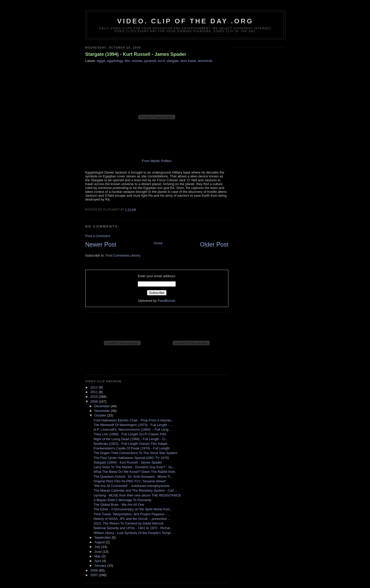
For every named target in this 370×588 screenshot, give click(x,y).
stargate (173, 61)
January (101, 566)
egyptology (115, 61)
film (127, 61)
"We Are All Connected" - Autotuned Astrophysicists (131, 486)
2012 (95, 387)
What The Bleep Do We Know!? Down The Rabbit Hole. (135, 472)
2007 (95, 575)
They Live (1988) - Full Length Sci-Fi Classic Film (130, 434)
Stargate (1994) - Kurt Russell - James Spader (136, 54)
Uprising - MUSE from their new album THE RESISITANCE (137, 495)
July (98, 547)
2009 (95, 401)
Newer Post (101, 245)
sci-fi (161, 61)
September (103, 537)
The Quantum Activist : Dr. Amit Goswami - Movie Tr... (133, 477)
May (98, 556)
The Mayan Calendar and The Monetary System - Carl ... (136, 490)
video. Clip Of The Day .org (185, 21)
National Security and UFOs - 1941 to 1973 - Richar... (133, 528)
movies (137, 61)
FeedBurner (167, 301)
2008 (95, 570)
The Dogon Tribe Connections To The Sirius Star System (135, 453)
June (98, 552)
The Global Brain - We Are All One (119, 505)
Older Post (214, 245)
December (103, 406)
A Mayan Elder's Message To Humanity (123, 500)
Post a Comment (98, 236)
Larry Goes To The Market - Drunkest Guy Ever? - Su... (134, 467)
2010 (95, 397)
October (101, 415)
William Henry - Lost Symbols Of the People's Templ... (133, 533)
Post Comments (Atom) (123, 255)
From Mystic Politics (157, 161)
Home (158, 243)
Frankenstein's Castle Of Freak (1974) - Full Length (132, 448)
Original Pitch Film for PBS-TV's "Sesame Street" (130, 481)
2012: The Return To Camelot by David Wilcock (129, 523)
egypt (101, 61)
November (103, 411)
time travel (188, 61)
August (100, 542)
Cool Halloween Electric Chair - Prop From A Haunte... (134, 420)
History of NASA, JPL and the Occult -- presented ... (132, 519)
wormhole (205, 61)
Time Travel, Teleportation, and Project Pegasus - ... (132, 514)
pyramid (150, 61)
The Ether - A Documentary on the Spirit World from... (133, 509)
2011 (95, 392)
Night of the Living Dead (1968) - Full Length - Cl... (131, 439)
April (98, 561)
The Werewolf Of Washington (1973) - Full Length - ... (133, 425)
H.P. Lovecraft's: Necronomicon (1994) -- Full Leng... (132, 429)
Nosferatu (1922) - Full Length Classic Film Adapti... (132, 444)
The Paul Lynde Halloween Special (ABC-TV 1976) (131, 458)
